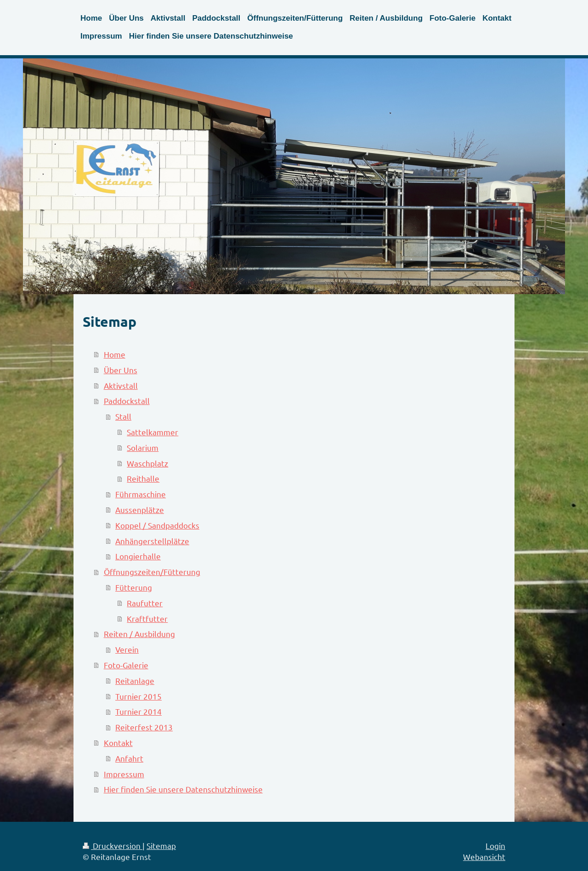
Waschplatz (147, 463)
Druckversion (113, 845)
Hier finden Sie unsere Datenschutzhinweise (183, 789)
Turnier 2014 (139, 711)
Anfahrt (129, 758)
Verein (127, 649)
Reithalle (143, 478)
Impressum (124, 774)
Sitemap (161, 845)
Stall (123, 416)
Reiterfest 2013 (144, 727)
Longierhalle (138, 556)
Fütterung (134, 587)
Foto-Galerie (126, 665)
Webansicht (484, 857)
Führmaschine (141, 494)
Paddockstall (127, 401)
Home (115, 354)
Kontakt (118, 743)
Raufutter (145, 603)
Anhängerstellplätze (152, 541)
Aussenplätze (140, 510)
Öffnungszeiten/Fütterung (152, 572)
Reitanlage (135, 680)
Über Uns (121, 370)
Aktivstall (121, 385)
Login (495, 845)
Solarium (143, 447)
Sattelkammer (153, 432)
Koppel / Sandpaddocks (157, 525)
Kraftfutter (147, 618)
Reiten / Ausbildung (139, 634)
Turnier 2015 (139, 696)
